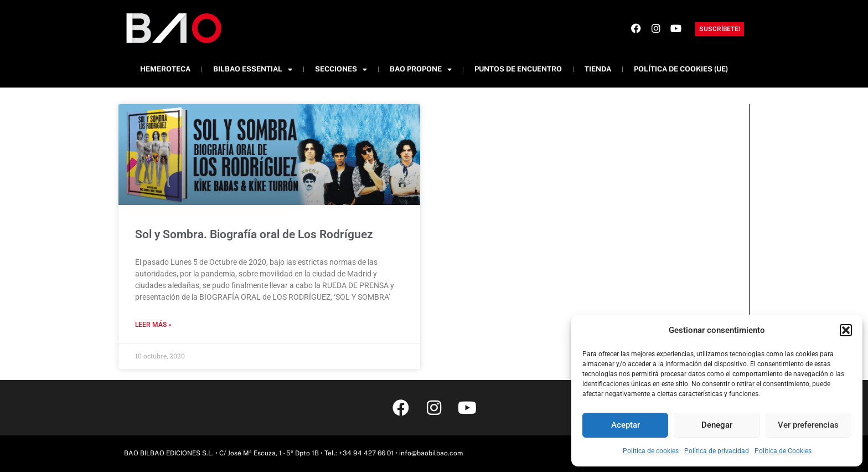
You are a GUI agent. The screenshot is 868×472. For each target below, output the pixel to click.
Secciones (341, 70)
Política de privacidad (717, 451)
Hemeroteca (165, 69)
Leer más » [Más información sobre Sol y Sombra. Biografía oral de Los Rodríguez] (153, 325)
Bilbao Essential (253, 70)
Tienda (598, 69)
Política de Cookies (783, 451)
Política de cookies (651, 451)
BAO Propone (421, 70)
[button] (846, 330)
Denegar (717, 425)
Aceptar (626, 425)
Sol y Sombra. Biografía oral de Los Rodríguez (254, 234)
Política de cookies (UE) (681, 69)
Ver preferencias (808, 425)
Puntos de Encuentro (518, 69)
